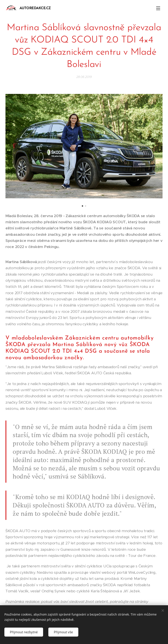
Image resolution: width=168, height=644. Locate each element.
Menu (158, 8)
